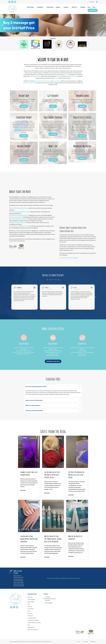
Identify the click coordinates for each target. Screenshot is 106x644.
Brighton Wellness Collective (34, 623)
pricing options (38, 81)
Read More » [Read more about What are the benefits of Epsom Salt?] (71, 556)
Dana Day (30, 613)
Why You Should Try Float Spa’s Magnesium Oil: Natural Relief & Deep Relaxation (53, 539)
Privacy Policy (85, 642)
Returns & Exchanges (33, 630)
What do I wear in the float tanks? (34, 400)
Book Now (30, 597)
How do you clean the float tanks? (34, 411)
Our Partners (31, 609)
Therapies (67, 7)
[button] (97, 2)
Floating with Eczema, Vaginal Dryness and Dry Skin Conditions (29, 539)
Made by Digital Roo (34, 642)
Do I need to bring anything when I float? (36, 387)
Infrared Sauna (50, 7)
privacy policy (78, 578)
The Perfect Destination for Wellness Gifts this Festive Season (76, 475)
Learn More (82, 106)
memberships (46, 81)
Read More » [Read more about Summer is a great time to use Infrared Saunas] (23, 490)
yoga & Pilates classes (35, 76)
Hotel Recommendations (33, 620)
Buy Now (53, 106)
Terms (79, 642)
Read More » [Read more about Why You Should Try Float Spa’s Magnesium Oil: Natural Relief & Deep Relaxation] (47, 557)
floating (66, 75)
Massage (58, 7)
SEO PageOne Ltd (47, 642)
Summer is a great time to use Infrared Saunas (29, 474)
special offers (56, 81)
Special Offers (31, 602)
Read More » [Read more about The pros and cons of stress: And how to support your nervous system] (47, 493)
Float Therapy (31, 7)
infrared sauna (73, 76)
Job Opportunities (32, 618)
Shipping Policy (31, 627)
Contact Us (92, 2)
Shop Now (24, 106)
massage (59, 76)
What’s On (75, 7)
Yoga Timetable (31, 599)
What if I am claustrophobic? (33, 405)
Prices (94, 7)
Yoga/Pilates (41, 7)
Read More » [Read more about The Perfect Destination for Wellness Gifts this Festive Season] (71, 495)
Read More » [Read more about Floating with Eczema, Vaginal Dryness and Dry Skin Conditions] (23, 557)
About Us (30, 606)
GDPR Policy (93, 642)
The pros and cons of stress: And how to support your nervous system (52, 475)
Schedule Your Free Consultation (70, 258)
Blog (29, 625)
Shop (89, 7)
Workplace (83, 7)
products (56, 78)
